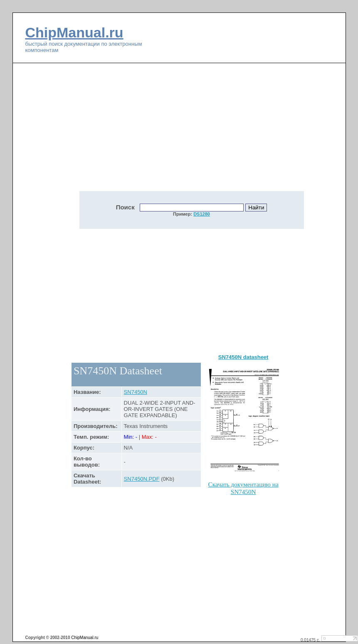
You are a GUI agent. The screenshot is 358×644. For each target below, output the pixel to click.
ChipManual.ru (74, 32)
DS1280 (202, 214)
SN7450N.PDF (142, 479)
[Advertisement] (136, 132)
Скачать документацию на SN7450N (243, 488)
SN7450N (136, 392)
